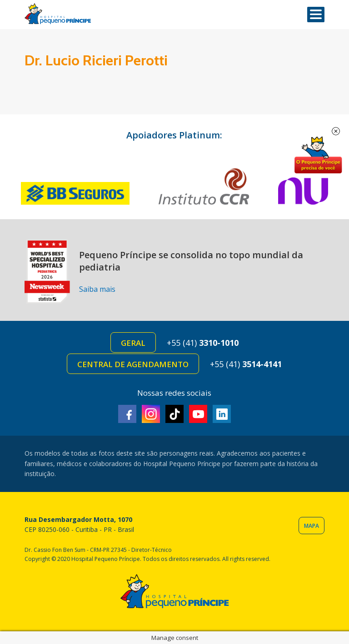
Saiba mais (97, 289)
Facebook (127, 414)
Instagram (151, 414)
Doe (318, 155)
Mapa (312, 526)
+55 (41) (203, 343)
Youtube (198, 414)
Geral (133, 343)
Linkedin (222, 414)
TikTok (174, 414)
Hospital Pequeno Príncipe (58, 14)
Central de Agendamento (133, 364)
